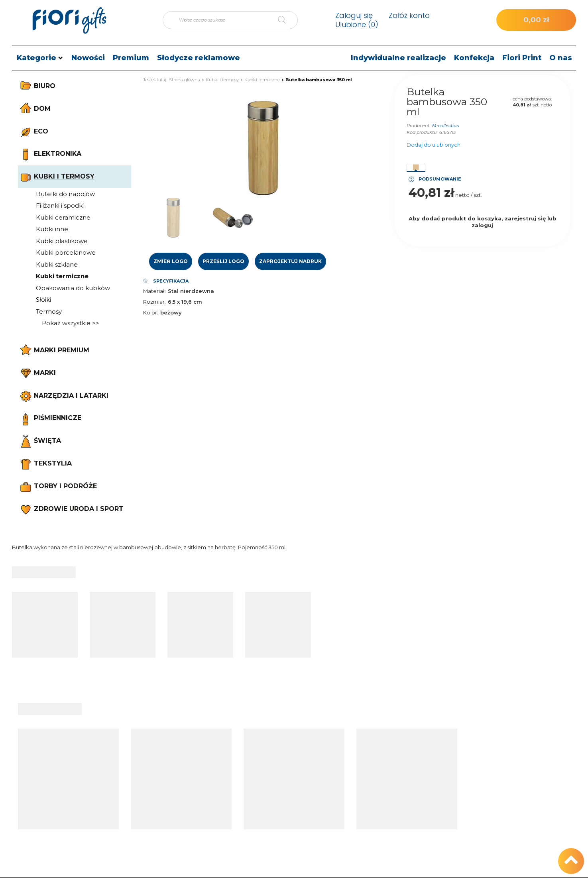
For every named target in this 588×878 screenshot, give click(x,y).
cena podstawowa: (532, 99)
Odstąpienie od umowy (414, 821)
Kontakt (502, 741)
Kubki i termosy (222, 80)
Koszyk (289, 771)
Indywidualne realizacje (398, 58)
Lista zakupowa (301, 784)
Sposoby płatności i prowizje (421, 784)
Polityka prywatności (411, 809)
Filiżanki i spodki (60, 205)
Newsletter (295, 821)
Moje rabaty (295, 809)
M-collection (446, 126)
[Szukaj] (288, 20)
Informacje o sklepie (410, 758)
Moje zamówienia (304, 758)
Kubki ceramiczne (63, 217)
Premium (131, 58)
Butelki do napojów (65, 194)
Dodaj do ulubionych (434, 145)
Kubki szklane (57, 264)
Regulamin (397, 796)
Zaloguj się (354, 15)
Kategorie (36, 58)
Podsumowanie (440, 179)
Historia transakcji (303, 796)
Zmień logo (171, 261)
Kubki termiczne (62, 276)
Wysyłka (394, 771)
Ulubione (357, 25)
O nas (561, 58)
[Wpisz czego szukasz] (230, 20)
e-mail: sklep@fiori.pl (513, 771)
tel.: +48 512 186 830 (513, 758)
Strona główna (185, 80)
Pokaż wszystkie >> (71, 323)
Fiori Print (522, 58)
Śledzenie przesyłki (203, 771)
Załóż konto (409, 15)
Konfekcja (474, 58)
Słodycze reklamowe (199, 58)
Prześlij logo (223, 261)
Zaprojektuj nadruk (290, 261)
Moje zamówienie (214, 741)
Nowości (88, 58)
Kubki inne (52, 229)
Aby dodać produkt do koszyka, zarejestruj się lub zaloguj (483, 222)
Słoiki (43, 300)
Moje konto (303, 741)
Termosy (49, 311)
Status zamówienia (203, 758)
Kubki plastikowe (62, 241)
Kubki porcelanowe (66, 252)
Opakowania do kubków (73, 288)
